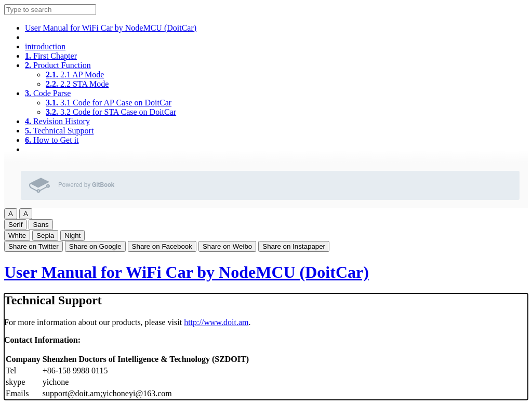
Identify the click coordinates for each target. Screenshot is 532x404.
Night (72, 235)
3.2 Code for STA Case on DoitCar (111, 112)
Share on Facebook (162, 246)
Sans (41, 225)
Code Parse (48, 93)
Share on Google (95, 246)
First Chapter (51, 56)
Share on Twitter (34, 246)
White (17, 235)
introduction (45, 46)
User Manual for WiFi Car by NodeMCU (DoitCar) (111, 28)
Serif (15, 225)
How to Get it (52, 140)
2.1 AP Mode (75, 75)
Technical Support (59, 131)
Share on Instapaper (294, 246)
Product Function (58, 65)
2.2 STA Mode (77, 84)
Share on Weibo (227, 246)
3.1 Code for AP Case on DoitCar (109, 103)
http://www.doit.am (216, 322)
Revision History (57, 121)
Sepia (45, 235)
